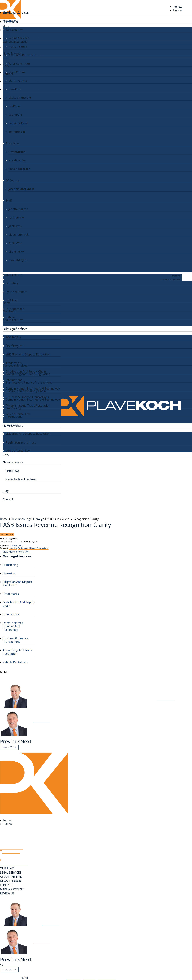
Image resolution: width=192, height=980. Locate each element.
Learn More (9, 747)
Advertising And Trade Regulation (25, 89)
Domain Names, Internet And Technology (30, 72)
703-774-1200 (11, 851)
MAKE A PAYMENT (12, 889)
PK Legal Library (12, 898)
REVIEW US (7, 893)
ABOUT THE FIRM (11, 877)
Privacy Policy (107, 978)
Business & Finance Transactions (24, 81)
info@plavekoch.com (14, 864)
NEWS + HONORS (11, 881)
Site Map (89, 978)
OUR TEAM (7, 868)
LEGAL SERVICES (11, 873)
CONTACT (6, 885)
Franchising (10, 21)
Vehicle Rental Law (15, 98)
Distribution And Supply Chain (23, 55)
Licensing (9, 30)
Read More (165, 699)
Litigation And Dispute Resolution (25, 38)
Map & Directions (11, 847)
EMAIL (24, 978)
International (12, 64)
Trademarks (11, 47)
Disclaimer (73, 978)
